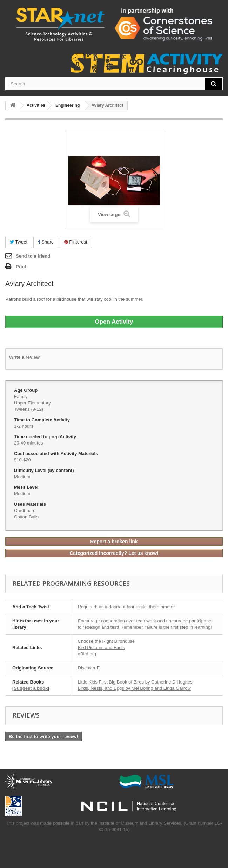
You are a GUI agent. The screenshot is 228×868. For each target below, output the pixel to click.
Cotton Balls (26, 517)
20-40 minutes (28, 443)
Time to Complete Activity (43, 420)
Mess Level (27, 487)
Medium (22, 477)
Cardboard (25, 510)
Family (21, 397)
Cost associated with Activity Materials (57, 454)
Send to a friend (33, 256)
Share (46, 242)
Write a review (24, 357)
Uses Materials (31, 504)
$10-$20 (22, 460)
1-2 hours (24, 426)
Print (21, 267)
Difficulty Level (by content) (45, 470)
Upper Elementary (32, 403)
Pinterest (76, 242)
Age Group (26, 390)
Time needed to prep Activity (46, 437)
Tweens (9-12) (29, 409)
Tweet (19, 242)
